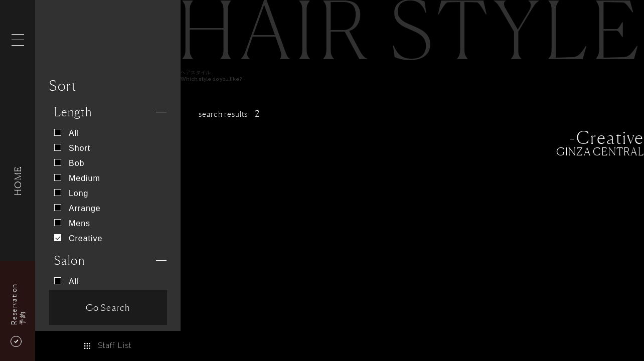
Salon (69, 260)
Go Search (108, 307)
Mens (72, 223)
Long (71, 193)
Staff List (108, 345)
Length (73, 112)
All (67, 133)
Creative (78, 238)
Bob (69, 163)
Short (72, 148)
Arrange (77, 208)
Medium (77, 178)
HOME (18, 180)
